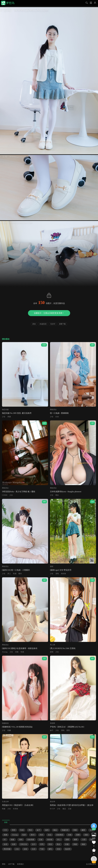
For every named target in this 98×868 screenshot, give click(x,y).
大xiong (5, 652)
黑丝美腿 (7, 849)
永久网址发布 (91, 864)
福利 (47, 830)
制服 (4, 809)
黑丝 (30, 830)
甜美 (68, 730)
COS (5, 830)
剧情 (52, 652)
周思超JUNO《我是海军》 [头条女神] (18, 805)
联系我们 (21, 864)
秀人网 (52, 645)
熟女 (59, 844)
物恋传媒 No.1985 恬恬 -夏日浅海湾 (17, 413)
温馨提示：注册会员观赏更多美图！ (49, 313)
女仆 (34, 844)
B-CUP (52, 809)
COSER (5, 495)
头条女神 (5, 802)
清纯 (57, 574)
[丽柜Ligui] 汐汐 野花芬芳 (61, 570)
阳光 (50, 844)
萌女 (57, 495)
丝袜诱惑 (60, 835)
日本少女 (24, 844)
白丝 (57, 417)
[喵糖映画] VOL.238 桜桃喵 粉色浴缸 (17, 727)
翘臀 (75, 840)
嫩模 (83, 830)
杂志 (50, 835)
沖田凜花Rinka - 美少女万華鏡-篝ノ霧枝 (19, 492)
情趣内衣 (65, 830)
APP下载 (11, 864)
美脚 (78, 835)
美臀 (67, 840)
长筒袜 (16, 809)
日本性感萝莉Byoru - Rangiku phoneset (66, 492)
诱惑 (14, 830)
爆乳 (50, 849)
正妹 (70, 809)
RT (5, 840)
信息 (94, 838)
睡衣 (20, 574)
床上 (9, 574)
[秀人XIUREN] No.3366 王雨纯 (63, 648)
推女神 (52, 802)
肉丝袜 (64, 574)
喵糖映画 (5, 723)
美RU (33, 835)
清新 (86, 835)
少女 (4, 417)
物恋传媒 (5, 410)
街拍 (59, 849)
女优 (5, 844)
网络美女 (53, 410)
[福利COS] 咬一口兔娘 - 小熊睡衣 (16, 570)
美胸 (5, 835)
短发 (14, 844)
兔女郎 (68, 849)
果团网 (52, 723)
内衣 (41, 835)
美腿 (75, 830)
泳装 (25, 849)
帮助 (4, 864)
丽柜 (52, 566)
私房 (24, 835)
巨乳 (42, 844)
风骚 (9, 417)
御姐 (83, 844)
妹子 (52, 730)
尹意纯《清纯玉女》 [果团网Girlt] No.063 (67, 727)
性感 (15, 574)
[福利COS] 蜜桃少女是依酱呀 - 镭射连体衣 (20, 648)
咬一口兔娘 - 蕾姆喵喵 (59, 413)
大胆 (84, 840)
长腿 (67, 844)
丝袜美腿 (31, 840)
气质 (42, 849)
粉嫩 (9, 730)
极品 (64, 809)
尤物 (17, 652)
